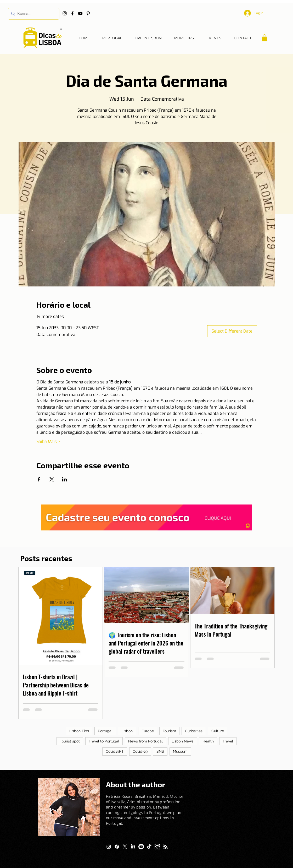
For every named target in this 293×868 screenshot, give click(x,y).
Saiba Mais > (48, 441)
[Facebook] (72, 13)
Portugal (105, 731)
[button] (264, 38)
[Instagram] (65, 13)
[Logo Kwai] (157, 847)
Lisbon (127, 731)
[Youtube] (141, 847)
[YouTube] (80, 13)
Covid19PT (115, 751)
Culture (218, 731)
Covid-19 (140, 751)
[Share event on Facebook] (39, 479)
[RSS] (165, 847)
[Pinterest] (88, 13)
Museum (180, 751)
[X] (125, 847)
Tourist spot (70, 741)
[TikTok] (149, 847)
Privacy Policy (169, 859)
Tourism (169, 731)
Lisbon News (183, 741)
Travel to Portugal (104, 741)
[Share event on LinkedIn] (64, 479)
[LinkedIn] (133, 847)
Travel (228, 741)
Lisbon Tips (79, 731)
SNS (160, 751)
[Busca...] (33, 14)
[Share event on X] (52, 479)
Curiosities (194, 731)
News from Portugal (145, 741)
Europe (148, 731)
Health (208, 741)
